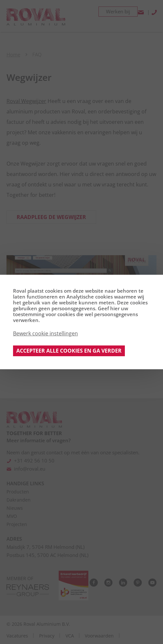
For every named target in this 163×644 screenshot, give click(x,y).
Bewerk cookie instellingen (45, 333)
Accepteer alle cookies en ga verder (69, 351)
